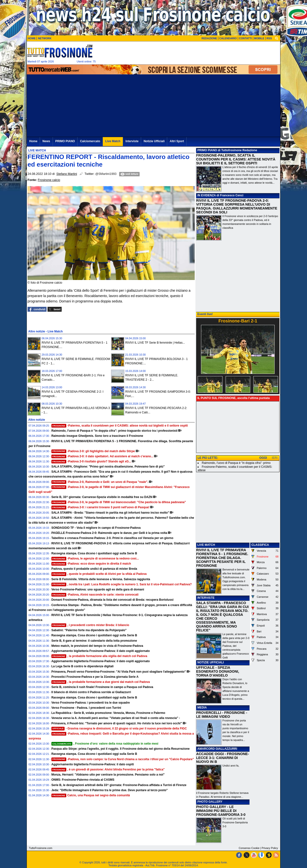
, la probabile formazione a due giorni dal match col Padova (101, 682)
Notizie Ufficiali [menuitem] (154, 141)
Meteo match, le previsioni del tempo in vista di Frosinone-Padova (97, 646)
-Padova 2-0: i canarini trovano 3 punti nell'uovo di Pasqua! (100, 507)
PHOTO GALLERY (210, 802)
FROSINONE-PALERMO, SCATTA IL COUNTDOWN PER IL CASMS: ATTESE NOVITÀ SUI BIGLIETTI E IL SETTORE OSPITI (236, 159)
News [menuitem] (46, 141)
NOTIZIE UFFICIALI (211, 662)
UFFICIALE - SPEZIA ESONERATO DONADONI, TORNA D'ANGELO (218, 671)
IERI (275, 458)
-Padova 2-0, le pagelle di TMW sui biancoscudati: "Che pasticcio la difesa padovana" (119, 502)
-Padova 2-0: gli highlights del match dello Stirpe (93, 451)
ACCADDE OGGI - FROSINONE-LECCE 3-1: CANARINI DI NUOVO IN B (223, 758)
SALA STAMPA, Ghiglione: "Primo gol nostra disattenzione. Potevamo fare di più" (108, 467)
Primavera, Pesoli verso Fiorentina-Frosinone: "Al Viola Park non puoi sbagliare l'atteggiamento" (119, 672)
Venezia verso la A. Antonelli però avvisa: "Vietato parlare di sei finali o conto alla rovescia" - (116, 718)
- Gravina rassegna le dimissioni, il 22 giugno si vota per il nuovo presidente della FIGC (119, 728)
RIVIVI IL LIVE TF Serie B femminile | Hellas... (155, 343)
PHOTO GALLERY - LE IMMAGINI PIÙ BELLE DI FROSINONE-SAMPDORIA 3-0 (221, 811)
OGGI (263, 458)
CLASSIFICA (260, 545)
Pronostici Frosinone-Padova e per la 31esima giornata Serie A (95, 677)
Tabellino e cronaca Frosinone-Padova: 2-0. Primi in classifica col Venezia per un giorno (112, 538)
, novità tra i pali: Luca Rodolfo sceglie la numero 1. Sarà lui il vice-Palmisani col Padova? (122, 584)
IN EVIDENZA (207, 195)
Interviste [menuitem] (132, 141)
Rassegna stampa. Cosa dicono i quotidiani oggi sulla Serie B (94, 553)
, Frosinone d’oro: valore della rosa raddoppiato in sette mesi (105, 744)
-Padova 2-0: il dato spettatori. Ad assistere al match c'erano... (102, 456)
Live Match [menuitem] (113, 141)
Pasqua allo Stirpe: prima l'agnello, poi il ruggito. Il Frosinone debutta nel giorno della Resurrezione (121, 749)
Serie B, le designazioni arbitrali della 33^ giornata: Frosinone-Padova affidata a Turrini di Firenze (119, 785)
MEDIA (202, 708)
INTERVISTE (206, 598)
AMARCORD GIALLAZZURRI (217, 749)
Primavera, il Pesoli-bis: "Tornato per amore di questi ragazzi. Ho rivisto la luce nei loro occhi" (117, 723)
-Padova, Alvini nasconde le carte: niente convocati (95, 595)
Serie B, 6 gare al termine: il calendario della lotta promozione (94, 641)
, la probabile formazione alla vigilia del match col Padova (99, 656)
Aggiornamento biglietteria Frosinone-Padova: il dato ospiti (93, 764)
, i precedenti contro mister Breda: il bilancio (90, 625)
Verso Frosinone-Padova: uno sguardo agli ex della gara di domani (98, 589)
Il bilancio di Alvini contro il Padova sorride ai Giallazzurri (91, 692)
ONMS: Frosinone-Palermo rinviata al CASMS (83, 780)
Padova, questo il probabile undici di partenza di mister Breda (94, 569)
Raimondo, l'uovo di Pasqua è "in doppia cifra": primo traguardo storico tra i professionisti (115, 431)
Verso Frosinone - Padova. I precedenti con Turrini (86, 708)
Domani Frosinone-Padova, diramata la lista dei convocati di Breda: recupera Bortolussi (112, 600)
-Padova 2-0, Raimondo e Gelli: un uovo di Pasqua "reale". (100, 482)
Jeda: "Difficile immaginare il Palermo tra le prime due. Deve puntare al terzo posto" (110, 790)
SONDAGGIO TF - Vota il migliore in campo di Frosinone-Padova (96, 528)
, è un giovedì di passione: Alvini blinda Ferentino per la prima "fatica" (108, 769)
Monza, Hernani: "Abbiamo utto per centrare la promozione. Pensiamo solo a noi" (108, 775)
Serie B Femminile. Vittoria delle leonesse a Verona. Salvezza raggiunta (101, 579)
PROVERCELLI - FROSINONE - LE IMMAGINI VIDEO (222, 715)
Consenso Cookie (249, 848)
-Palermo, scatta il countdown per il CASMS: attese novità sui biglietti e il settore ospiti (120, 426)
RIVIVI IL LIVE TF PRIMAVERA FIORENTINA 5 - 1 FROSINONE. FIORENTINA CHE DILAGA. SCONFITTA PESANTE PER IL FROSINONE (222, 558)
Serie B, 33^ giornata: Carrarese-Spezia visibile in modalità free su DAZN (102, 497)
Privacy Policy (270, 848)
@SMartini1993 (106, 174)
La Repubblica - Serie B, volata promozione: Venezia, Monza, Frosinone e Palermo (108, 713)
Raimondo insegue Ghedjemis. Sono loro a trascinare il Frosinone (97, 436)
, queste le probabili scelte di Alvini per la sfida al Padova (99, 574)
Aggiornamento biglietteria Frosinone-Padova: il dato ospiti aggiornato (101, 651)
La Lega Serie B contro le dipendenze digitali (82, 666)
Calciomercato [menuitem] (90, 141)
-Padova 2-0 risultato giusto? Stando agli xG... (91, 461)
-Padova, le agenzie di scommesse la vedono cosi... (95, 559)
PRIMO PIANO (207, 150)
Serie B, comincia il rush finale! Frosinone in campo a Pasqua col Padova (102, 687)
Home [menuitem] (33, 141)
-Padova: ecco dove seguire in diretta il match (91, 564)
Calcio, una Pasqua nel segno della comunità (91, 795)
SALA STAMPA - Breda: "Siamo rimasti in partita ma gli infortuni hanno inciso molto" (110, 513)
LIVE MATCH (206, 545)
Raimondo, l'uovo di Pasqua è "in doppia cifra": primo (236, 463)
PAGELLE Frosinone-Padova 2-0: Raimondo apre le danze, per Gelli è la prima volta (109, 533)
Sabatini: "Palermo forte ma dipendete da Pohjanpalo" (89, 630)
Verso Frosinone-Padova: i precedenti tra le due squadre (91, 703)
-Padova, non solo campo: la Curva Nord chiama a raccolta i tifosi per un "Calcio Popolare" (123, 759)
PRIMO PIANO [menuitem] (65, 141)
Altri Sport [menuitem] (177, 141)
